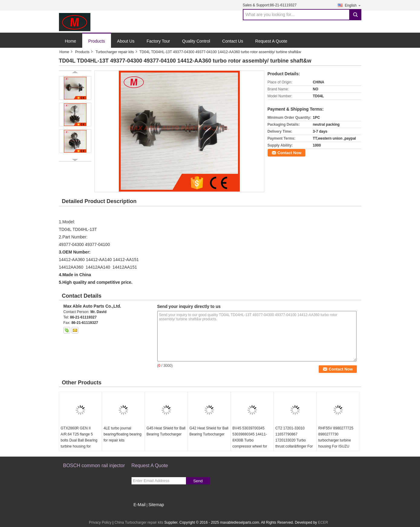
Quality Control (196, 41)
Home (71, 41)
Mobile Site (142, 512)
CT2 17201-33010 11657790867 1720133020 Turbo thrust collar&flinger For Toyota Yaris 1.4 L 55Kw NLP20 (295, 443)
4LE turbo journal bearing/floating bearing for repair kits (123, 434)
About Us (126, 41)
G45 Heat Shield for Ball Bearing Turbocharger (166, 431)
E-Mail (140, 505)
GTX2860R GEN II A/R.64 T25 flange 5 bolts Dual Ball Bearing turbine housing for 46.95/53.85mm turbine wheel (79, 443)
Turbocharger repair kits (115, 52)
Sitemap (156, 505)
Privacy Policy (100, 522)
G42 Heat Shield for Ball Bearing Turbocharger (209, 431)
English (353, 5)
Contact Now (290, 153)
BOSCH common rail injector (94, 466)
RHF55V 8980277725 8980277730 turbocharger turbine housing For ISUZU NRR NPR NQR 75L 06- (338, 440)
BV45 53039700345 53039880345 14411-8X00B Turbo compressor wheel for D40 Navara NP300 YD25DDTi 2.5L (250, 443)
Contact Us (233, 41)
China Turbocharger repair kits (139, 522)
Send (198, 481)
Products (97, 41)
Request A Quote (271, 41)
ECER (323, 522)
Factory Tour (158, 41)
